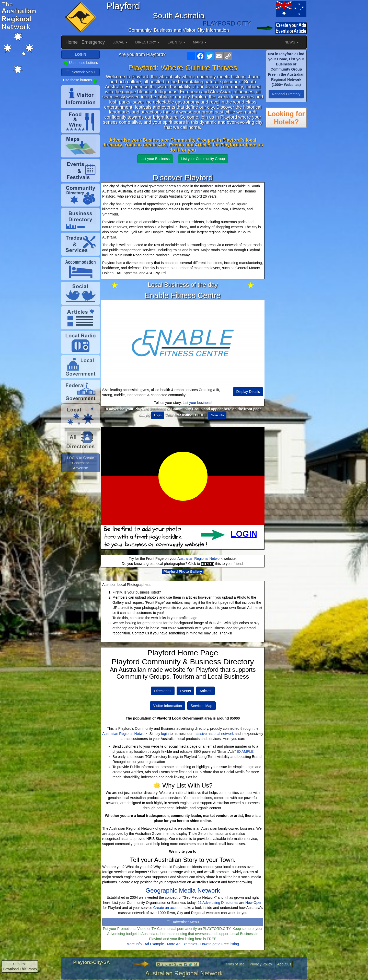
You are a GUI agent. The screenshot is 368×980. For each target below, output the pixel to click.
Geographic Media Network (183, 890)
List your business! (198, 403)
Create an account (168, 908)
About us (284, 964)
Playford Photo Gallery (183, 572)
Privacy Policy (261, 964)
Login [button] (158, 415)
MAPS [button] (200, 42)
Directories (163, 691)
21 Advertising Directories (218, 903)
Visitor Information (168, 706)
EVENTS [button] (176, 42)
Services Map (202, 706)
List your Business (155, 159)
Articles (205, 691)
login (165, 734)
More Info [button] (217, 415)
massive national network (214, 734)
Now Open (254, 903)
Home (72, 42)
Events (185, 691)
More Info (134, 944)
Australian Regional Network (200, 559)
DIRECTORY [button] (147, 42)
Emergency (93, 42)
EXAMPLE (245, 751)
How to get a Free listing (220, 944)
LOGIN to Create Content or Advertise (80, 463)
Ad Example (154, 944)
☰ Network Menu (80, 72)
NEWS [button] (292, 42)
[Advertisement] (286, 215)
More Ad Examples (182, 944)
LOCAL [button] (120, 42)
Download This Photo (20, 969)
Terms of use (234, 964)
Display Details (248, 392)
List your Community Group (203, 159)
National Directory (286, 94)
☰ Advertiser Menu (183, 922)
